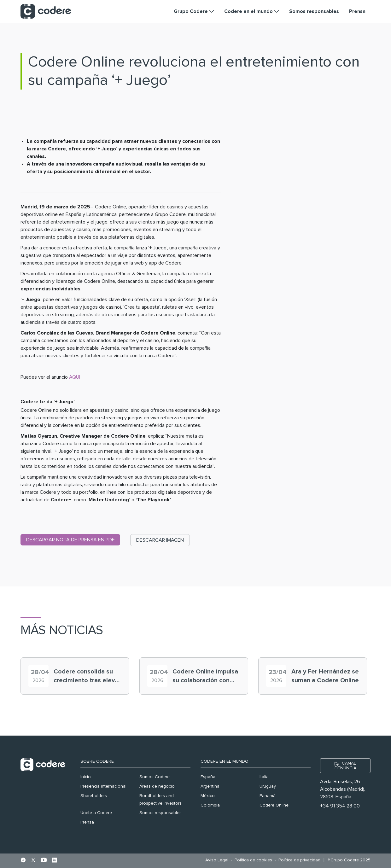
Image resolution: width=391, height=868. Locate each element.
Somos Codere (155, 777)
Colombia (210, 805)
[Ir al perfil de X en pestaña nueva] (33, 861)
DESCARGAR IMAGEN (160, 540)
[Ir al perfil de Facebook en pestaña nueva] (23, 861)
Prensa (87, 822)
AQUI (75, 377)
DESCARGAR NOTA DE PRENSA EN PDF (70, 540)
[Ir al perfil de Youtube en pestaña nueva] (44, 861)
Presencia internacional (103, 786)
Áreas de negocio (157, 786)
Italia (264, 777)
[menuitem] (218, 860)
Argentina (210, 786)
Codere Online (274, 805)
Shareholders (94, 796)
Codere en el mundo (225, 761)
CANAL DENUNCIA (345, 766)
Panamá (268, 796)
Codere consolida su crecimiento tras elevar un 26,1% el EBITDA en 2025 (87, 677)
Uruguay (268, 786)
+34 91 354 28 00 (340, 806)
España (208, 777)
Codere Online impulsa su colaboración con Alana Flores (205, 677)
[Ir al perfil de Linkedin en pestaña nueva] (54, 861)
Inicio (86, 777)
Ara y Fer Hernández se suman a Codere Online (325, 676)
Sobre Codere (97, 761)
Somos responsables (160, 813)
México (208, 796)
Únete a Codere (96, 813)
